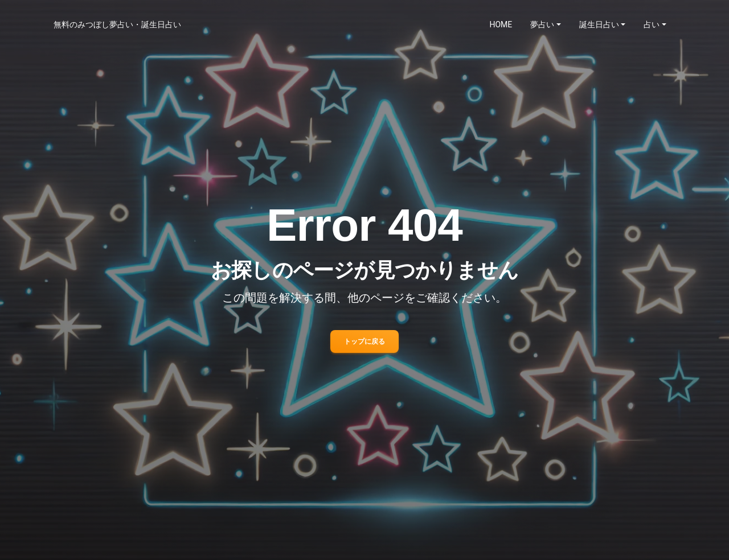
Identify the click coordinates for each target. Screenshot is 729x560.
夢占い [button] (542, 24)
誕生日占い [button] (599, 24)
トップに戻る (364, 341)
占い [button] (652, 24)
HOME (501, 24)
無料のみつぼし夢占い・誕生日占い (117, 24)
